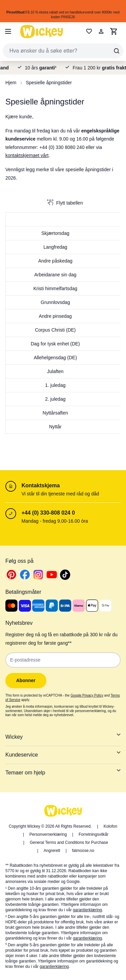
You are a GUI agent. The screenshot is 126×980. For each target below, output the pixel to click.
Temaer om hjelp (63, 772)
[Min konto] (101, 31)
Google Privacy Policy (87, 695)
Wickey (63, 736)
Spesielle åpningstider (49, 83)
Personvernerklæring (48, 834)
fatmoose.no (83, 851)
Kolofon (110, 826)
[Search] (117, 51)
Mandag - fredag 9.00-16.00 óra (55, 521)
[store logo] (42, 32)
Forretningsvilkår (94, 834)
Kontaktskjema (41, 485)
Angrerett (52, 851)
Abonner (26, 680)
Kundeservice (63, 754)
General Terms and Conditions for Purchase (69, 843)
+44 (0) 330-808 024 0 (48, 513)
